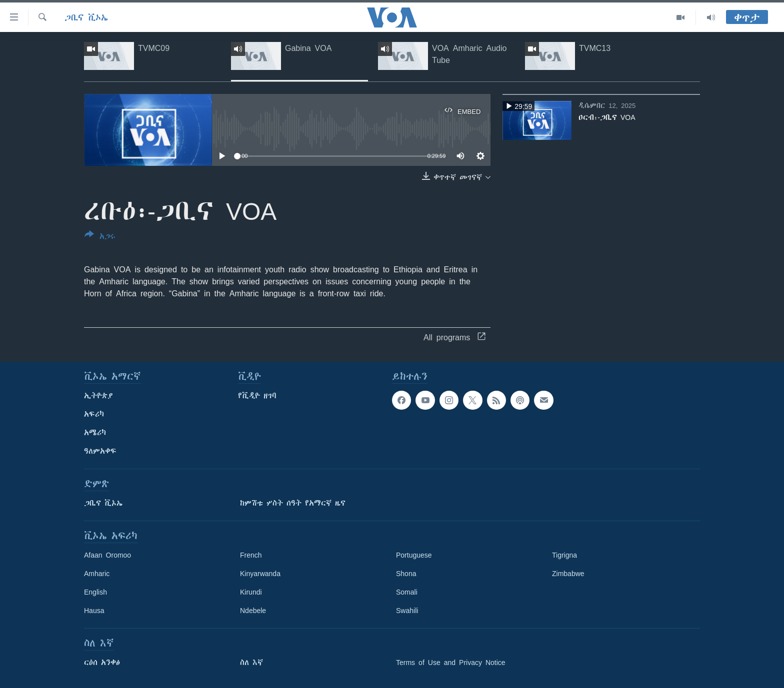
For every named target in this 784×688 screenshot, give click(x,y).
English (95, 592)
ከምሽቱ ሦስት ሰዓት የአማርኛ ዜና (293, 503)
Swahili (407, 611)
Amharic (97, 574)
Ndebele (253, 611)
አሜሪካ (95, 433)
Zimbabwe (568, 574)
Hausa (94, 611)
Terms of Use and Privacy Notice (451, 663)
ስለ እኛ (251, 663)
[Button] (100, 237)
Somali (407, 592)
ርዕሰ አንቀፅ (102, 663)
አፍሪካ (94, 414)
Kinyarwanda (260, 574)
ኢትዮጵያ (98, 396)
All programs (454, 337)
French (251, 555)
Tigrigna (564, 555)
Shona (406, 574)
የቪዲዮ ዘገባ (257, 396)
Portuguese (414, 555)
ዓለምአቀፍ (100, 451)
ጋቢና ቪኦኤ (86, 17)
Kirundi (251, 592)
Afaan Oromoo (107, 555)
